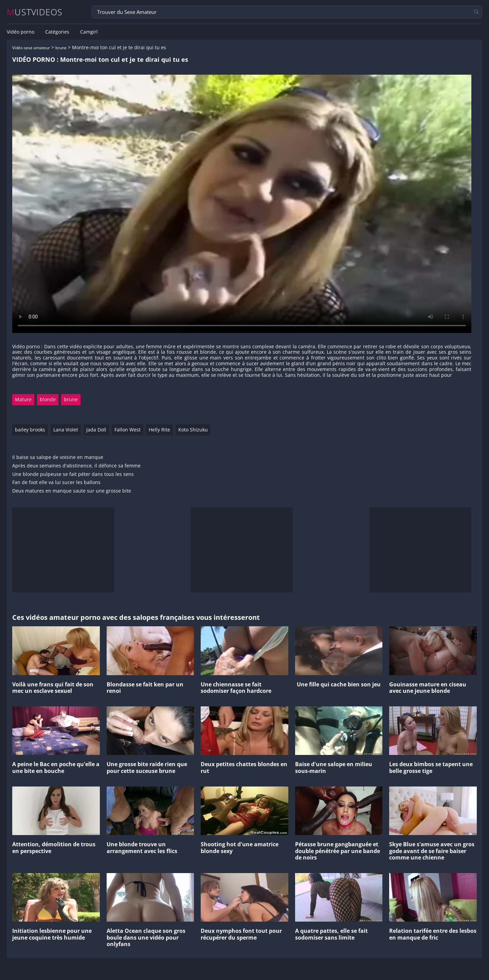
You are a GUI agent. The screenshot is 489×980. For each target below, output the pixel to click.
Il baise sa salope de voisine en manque (58, 457)
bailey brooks (30, 430)
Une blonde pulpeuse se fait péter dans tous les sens (73, 474)
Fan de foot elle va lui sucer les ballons (56, 483)
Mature (23, 399)
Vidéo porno (21, 32)
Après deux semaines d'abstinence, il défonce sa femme (76, 466)
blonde (48, 399)
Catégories (57, 32)
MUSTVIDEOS (35, 12)
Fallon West (128, 430)
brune (61, 48)
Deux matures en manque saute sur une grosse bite (72, 491)
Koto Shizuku (193, 430)
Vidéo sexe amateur (31, 48)
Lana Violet (66, 430)
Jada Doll (96, 430)
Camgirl (89, 32)
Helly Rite (159, 430)
